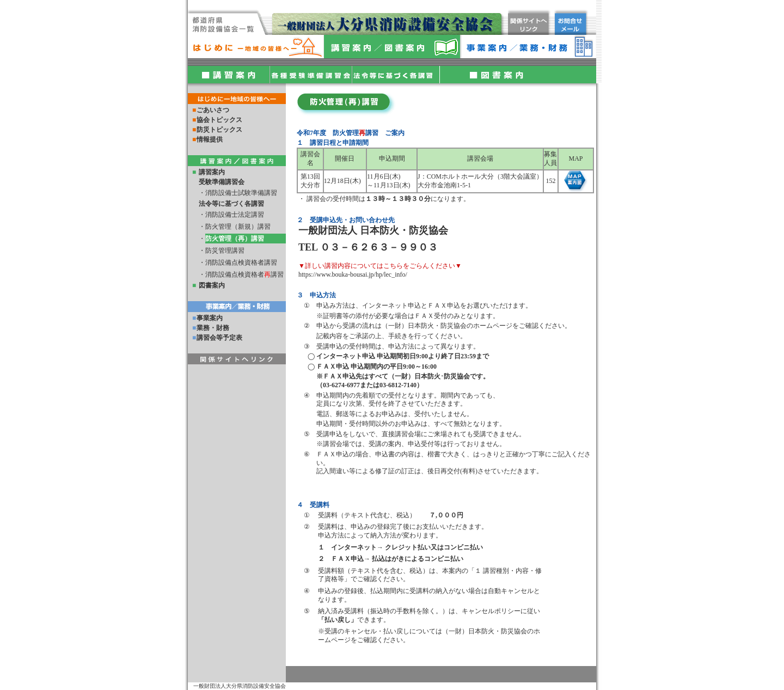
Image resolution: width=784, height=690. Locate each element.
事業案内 (210, 318)
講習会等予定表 (219, 338)
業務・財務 (213, 328)
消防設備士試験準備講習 (241, 193)
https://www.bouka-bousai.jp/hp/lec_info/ (353, 274)
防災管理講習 (225, 251)
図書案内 (212, 285)
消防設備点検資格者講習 (241, 262)
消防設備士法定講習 (235, 215)
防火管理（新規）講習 (238, 227)
